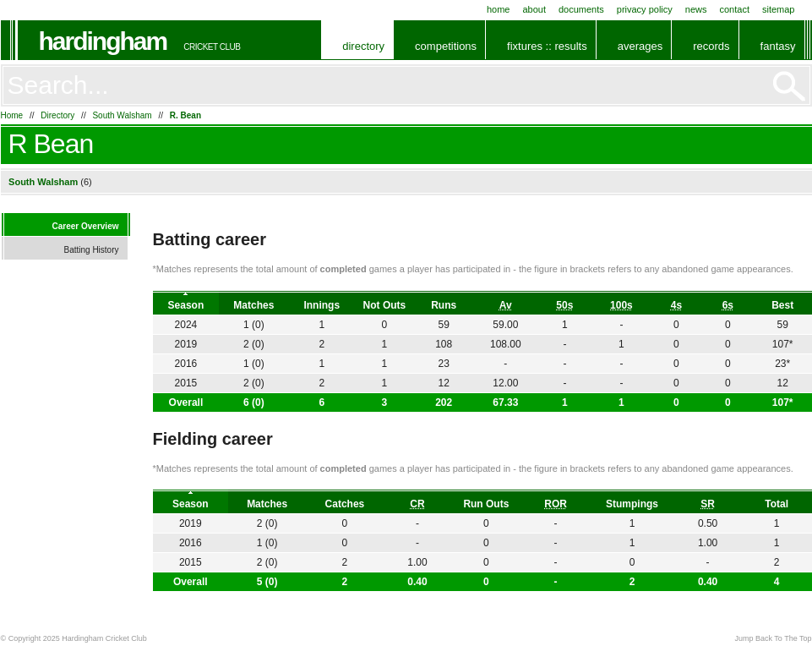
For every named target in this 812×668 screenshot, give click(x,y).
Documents (581, 9)
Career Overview (86, 226)
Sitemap (779, 9)
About (534, 9)
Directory (363, 46)
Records (711, 46)
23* (782, 364)
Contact (735, 9)
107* (783, 402)
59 (782, 325)
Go (789, 86)
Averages (640, 46)
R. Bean (185, 115)
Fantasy (778, 46)
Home (499, 9)
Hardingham (103, 41)
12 (782, 383)
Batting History (91, 250)
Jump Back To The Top (773, 638)
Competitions (446, 46)
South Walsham (122, 115)
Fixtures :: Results (547, 46)
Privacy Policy (645, 9)
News (696, 9)
